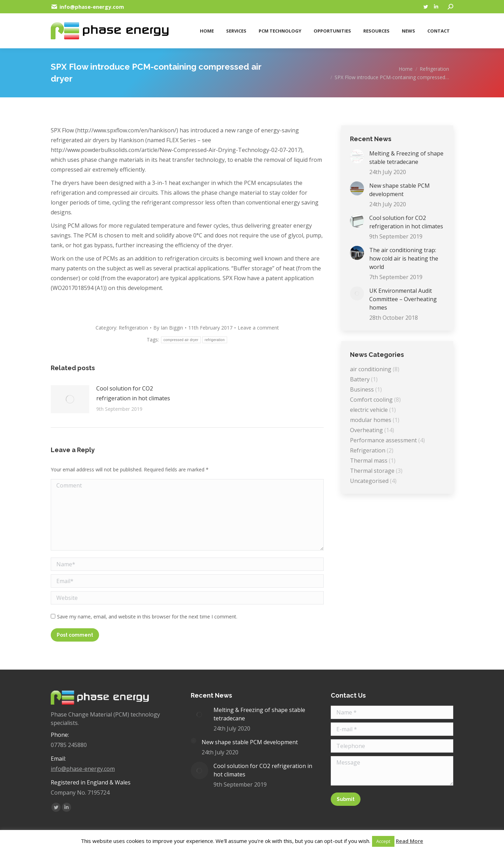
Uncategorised (369, 481)
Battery (360, 379)
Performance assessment (383, 440)
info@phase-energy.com (83, 769)
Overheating (366, 430)
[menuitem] (206, 28)
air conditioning (371, 369)
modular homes (371, 420)
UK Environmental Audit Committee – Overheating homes (403, 299)
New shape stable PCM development (400, 190)
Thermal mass (369, 461)
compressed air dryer (181, 340)
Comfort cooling (371, 400)
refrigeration (215, 340)
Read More (409, 841)
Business (362, 389)
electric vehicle (369, 410)
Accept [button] (383, 841)
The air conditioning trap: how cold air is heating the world (404, 258)
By (168, 328)
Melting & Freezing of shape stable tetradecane (406, 158)
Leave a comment (258, 328)
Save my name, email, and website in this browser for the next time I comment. (147, 617)
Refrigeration (133, 328)
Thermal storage (372, 471)
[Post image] (70, 399)
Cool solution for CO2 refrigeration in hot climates (133, 393)
